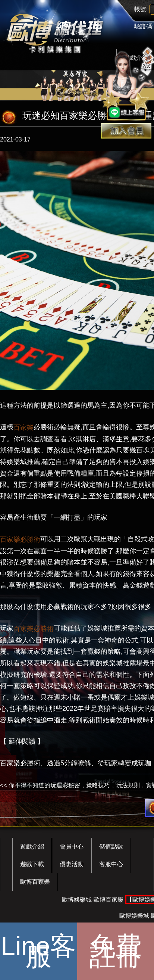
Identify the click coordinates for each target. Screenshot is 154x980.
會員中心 (72, 847)
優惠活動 (72, 864)
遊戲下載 (32, 864)
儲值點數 (111, 847)
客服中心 (111, 864)
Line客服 (38, 951)
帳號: (141, 9)
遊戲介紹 (32, 847)
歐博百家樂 (35, 882)
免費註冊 (116, 951)
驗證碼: (144, 26)
